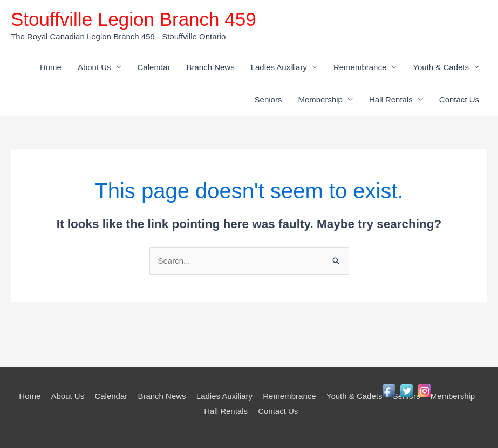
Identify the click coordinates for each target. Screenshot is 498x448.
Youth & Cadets (441, 67)
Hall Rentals (391, 99)
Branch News (210, 67)
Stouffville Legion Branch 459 (134, 19)
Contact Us (459, 99)
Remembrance (360, 67)
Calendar (154, 67)
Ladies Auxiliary (279, 67)
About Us (94, 67)
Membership (320, 99)
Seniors (268, 99)
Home (51, 67)
